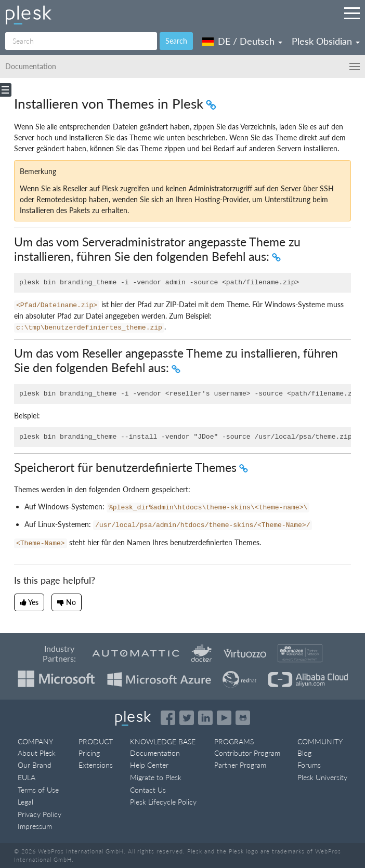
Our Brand (35, 765)
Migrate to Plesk (156, 777)
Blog (304, 753)
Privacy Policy (40, 814)
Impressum (35, 826)
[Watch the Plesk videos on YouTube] (224, 718)
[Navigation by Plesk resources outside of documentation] (352, 13)
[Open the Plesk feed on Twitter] (187, 718)
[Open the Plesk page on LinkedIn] (205, 718)
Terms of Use (38, 790)
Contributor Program (247, 753)
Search (176, 41)
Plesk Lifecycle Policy (163, 802)
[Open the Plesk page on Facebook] (168, 718)
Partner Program (240, 765)
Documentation (155, 753)
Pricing (89, 753)
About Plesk (37, 753)
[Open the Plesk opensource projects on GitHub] (243, 718)
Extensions (96, 765)
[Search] (81, 41)
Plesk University (322, 777)
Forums (309, 765)
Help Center (149, 765)
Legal (25, 802)
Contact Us (148, 790)
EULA (27, 777)
